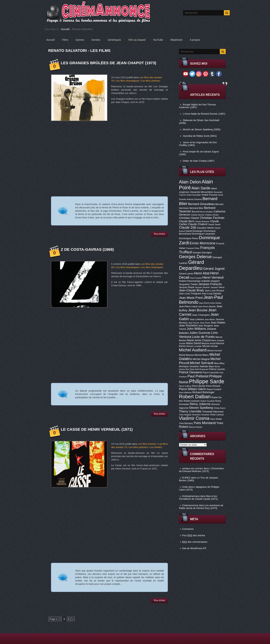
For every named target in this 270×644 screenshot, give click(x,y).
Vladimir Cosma (194, 418)
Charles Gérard (212, 215)
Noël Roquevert (202, 369)
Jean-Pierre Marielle (207, 306)
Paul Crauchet (211, 372)
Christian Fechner (212, 218)
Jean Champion (201, 315)
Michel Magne (201, 359)
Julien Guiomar (200, 333)
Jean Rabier (218, 323)
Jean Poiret (205, 323)
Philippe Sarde (207, 381)
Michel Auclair (210, 346)
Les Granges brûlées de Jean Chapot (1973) (108, 63)
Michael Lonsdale (194, 346)
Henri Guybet (196, 278)
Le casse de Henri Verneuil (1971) (97, 429)
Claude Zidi (187, 228)
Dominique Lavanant (203, 234)
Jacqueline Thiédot (188, 284)
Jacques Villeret (217, 287)
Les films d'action (147, 444)
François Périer (193, 248)
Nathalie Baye (207, 366)
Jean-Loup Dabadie (211, 294)
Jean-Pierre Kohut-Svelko (210, 303)
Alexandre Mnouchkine (201, 192)
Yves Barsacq (186, 423)
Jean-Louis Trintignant (190, 294)
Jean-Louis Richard (214, 291)
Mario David (193, 343)
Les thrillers (156, 447)
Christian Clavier (189, 218)
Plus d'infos (159, 234)
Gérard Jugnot (214, 269)
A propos (195, 40)
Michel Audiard (193, 350)
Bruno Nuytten (206, 212)
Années (96, 40)
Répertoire (176, 40)
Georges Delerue (195, 257)
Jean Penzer (194, 323)
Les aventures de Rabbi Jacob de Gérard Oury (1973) (201, 507)
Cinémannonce (190, 505)
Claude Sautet (214, 224)
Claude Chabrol (198, 224)
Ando (185, 487)
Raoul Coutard (214, 389)
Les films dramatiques (127, 81)
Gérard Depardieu (192, 265)
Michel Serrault (202, 363)
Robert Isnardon (192, 401)
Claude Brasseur (202, 221)
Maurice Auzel (209, 343)
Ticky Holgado (185, 415)
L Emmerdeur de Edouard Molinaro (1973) (201, 470)
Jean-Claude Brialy (192, 290)
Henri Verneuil (213, 278)
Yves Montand (205, 423)
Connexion (188, 529)
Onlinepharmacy (191, 496)
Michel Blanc (202, 355)
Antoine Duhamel (194, 199)
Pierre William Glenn (193, 389)
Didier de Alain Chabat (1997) (199, 161)
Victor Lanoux (217, 415)
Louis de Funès (203, 337)
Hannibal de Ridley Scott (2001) (200, 136)
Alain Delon (190, 182)
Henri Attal (202, 273)
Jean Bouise (198, 310)
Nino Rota (190, 369)
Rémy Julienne (200, 404)
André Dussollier (194, 195)
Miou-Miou (219, 363)
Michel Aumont (214, 351)
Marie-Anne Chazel (199, 340)
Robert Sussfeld (208, 401)
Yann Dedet (216, 419)
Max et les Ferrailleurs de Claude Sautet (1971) (198, 497)
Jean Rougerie (206, 326)
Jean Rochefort (188, 326)
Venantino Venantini (201, 415)
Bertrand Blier (196, 208)
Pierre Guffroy (185, 386)
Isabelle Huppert (210, 281)
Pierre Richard (213, 386)
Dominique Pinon (189, 238)
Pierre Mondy (199, 386)
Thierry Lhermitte (190, 411)
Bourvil (196, 212)
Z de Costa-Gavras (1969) (87, 249)
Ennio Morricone (202, 243)
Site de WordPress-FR (194, 548)
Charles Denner (198, 215)
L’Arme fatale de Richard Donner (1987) (204, 114)
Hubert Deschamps (190, 281)
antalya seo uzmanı (193, 468)
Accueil (65, 29)
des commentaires (195, 542)
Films (65, 40)
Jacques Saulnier (202, 287)
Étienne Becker (196, 427)
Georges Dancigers (202, 253)
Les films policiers (151, 81)
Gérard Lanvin (186, 274)
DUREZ (186, 478)
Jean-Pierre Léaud (188, 306)
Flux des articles (194, 535)
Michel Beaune (186, 355)
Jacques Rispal (187, 287)
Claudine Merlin (205, 228)
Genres (80, 40)
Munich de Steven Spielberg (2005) (202, 129)
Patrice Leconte (217, 369)
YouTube (158, 40)
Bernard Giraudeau (201, 204)
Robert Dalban (195, 397)
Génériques (114, 40)
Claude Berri (187, 221)
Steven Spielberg (201, 408)
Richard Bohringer (203, 392)
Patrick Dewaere (190, 372)
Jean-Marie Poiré (191, 298)
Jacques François (210, 284)
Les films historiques (152, 267)
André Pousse (209, 195)
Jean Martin (210, 319)
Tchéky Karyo (219, 408)
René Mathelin (185, 392)
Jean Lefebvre (197, 319)
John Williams (196, 329)
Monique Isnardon (189, 366)
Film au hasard (137, 40)
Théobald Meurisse (213, 412)
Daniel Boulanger (194, 231)
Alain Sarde (201, 188)
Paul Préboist (198, 376)
